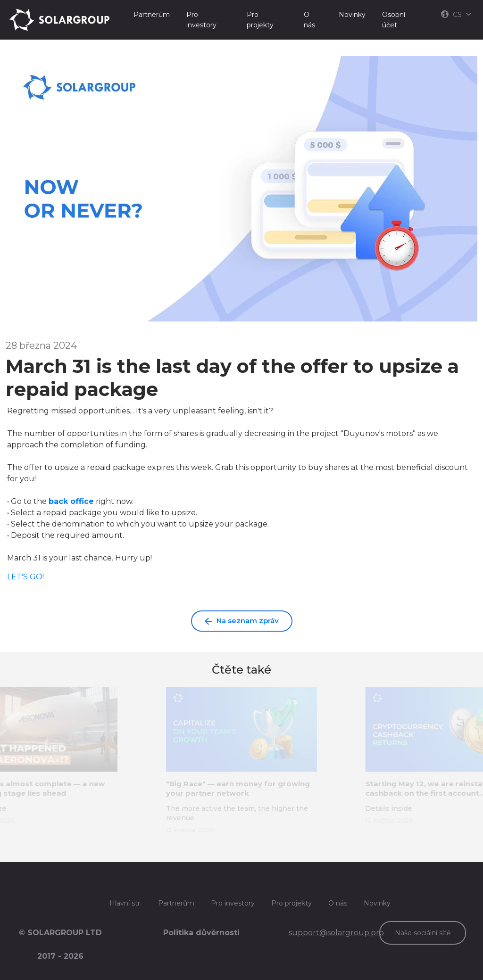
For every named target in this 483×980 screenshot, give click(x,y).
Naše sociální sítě (423, 933)
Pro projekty (260, 20)
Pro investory (201, 20)
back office (71, 501)
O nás (309, 20)
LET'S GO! (25, 577)
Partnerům (152, 15)
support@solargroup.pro (336, 933)
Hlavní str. (125, 903)
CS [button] (456, 15)
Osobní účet (394, 20)
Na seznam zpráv (242, 621)
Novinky (352, 15)
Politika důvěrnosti (201, 933)
